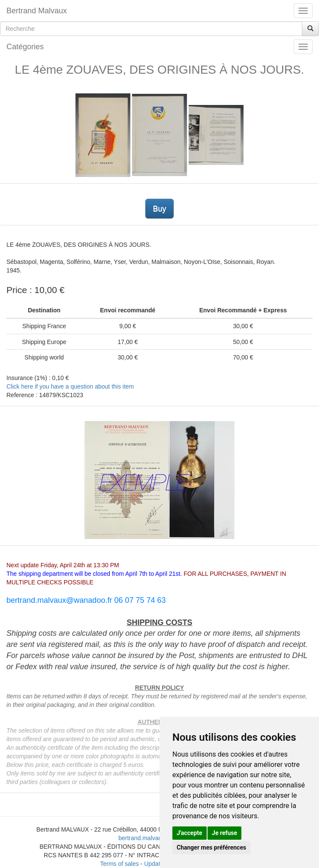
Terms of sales (119, 864)
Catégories (25, 47)
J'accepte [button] (190, 833)
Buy (159, 209)
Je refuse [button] (224, 833)
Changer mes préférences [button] (211, 847)
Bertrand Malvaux (37, 11)
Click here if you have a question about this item (70, 386)
